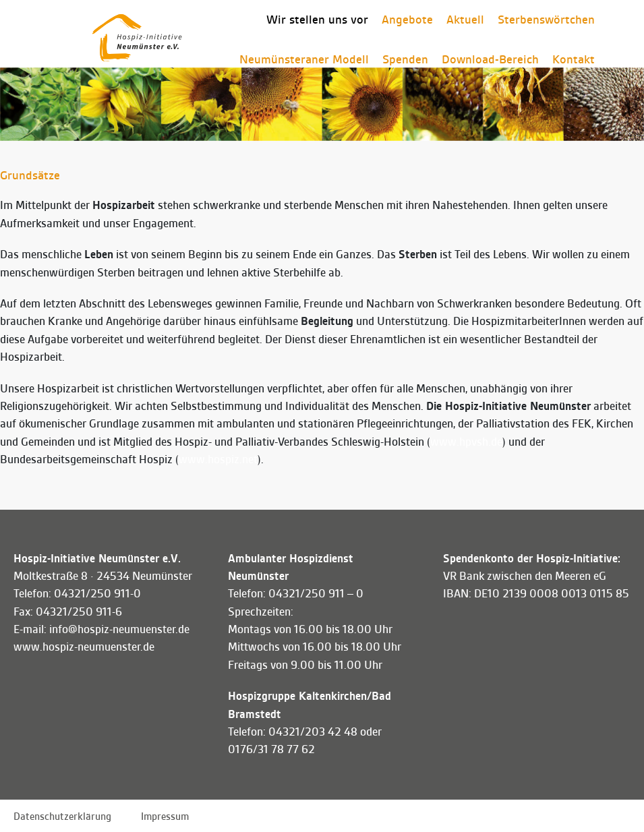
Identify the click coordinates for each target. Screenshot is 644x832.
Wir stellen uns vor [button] (317, 20)
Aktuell (465, 20)
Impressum (165, 816)
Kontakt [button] (574, 59)
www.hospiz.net (218, 459)
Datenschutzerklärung (62, 816)
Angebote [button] (407, 20)
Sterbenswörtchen (546, 20)
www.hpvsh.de (466, 442)
